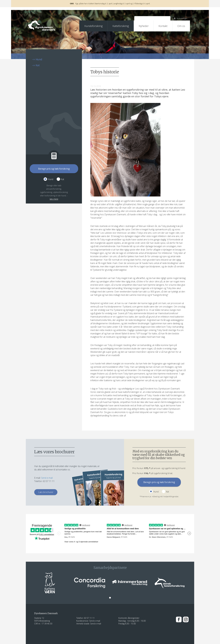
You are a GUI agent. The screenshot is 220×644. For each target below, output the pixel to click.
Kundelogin (181, 18)
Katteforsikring (121, 26)
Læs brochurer (46, 492)
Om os (181, 26)
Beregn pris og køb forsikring (54, 169)
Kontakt (163, 26)
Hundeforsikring (93, 26)
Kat (38, 65)
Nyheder (144, 26)
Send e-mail (47, 478)
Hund (39, 59)
